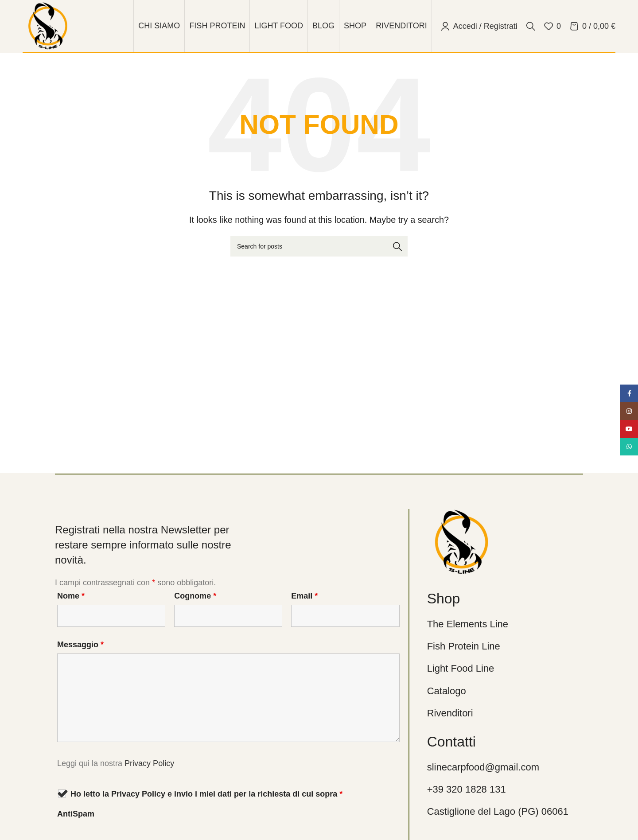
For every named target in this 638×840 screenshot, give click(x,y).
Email (304, 596)
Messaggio (80, 645)
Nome (71, 596)
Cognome (195, 596)
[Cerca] (531, 26)
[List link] (511, 624)
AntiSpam (76, 814)
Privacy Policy (149, 763)
